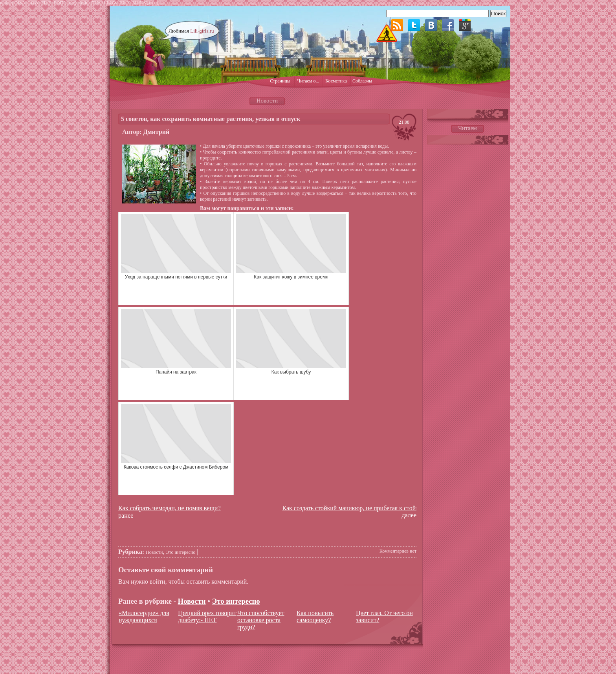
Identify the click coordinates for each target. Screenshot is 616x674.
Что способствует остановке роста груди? (261, 620)
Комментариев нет (398, 551)
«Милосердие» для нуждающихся (144, 616)
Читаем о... (308, 81)
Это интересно (181, 552)
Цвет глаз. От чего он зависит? (384, 616)
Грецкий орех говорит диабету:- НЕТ (207, 616)
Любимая (191, 31)
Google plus (465, 25)
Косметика (336, 81)
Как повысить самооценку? (315, 616)
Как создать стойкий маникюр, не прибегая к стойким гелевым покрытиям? (383, 508)
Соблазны (362, 81)
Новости (154, 552)
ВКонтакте (431, 25)
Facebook (448, 25)
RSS (397, 25)
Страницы (280, 81)
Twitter (414, 25)
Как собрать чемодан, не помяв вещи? (170, 508)
